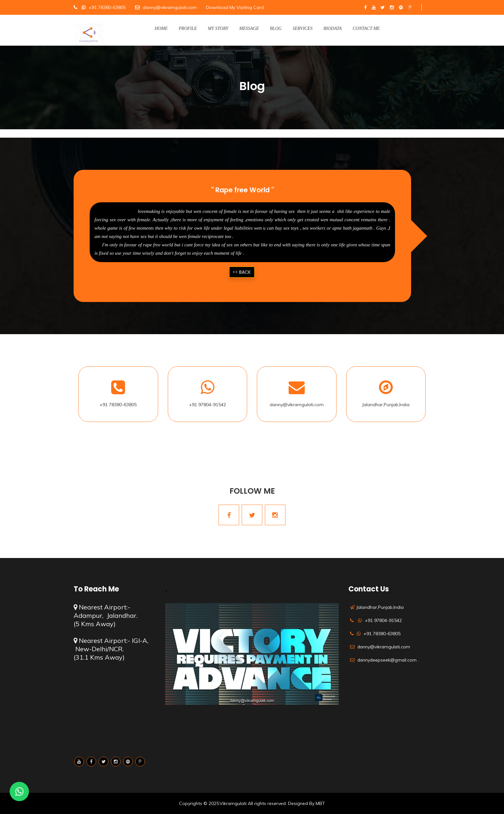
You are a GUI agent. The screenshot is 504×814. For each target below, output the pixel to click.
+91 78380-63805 (107, 7)
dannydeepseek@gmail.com (388, 660)
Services (302, 28)
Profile (188, 28)
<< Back (242, 272)
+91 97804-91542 (207, 405)
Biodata (333, 28)
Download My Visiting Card (235, 7)
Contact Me (366, 28)
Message (249, 28)
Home (161, 28)
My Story (218, 28)
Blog (276, 28)
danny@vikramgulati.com (170, 7)
